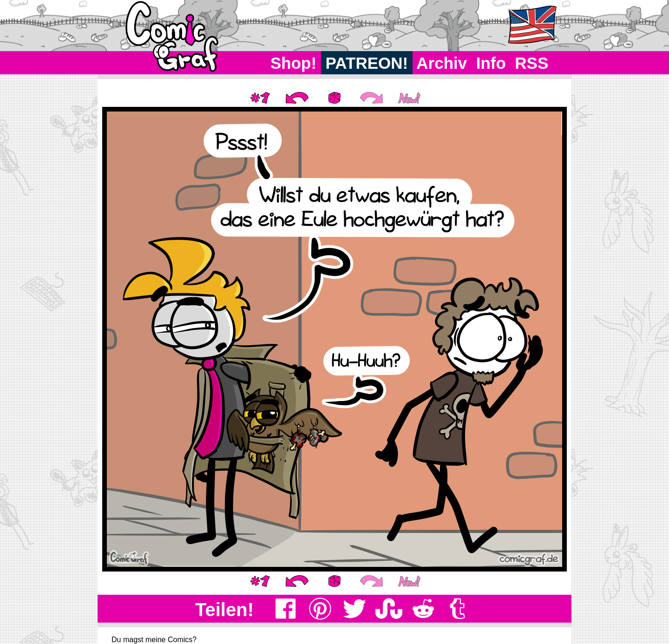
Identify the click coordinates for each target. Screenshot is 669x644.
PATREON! (367, 63)
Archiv (442, 63)
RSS (532, 63)
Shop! (293, 63)
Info (491, 63)
